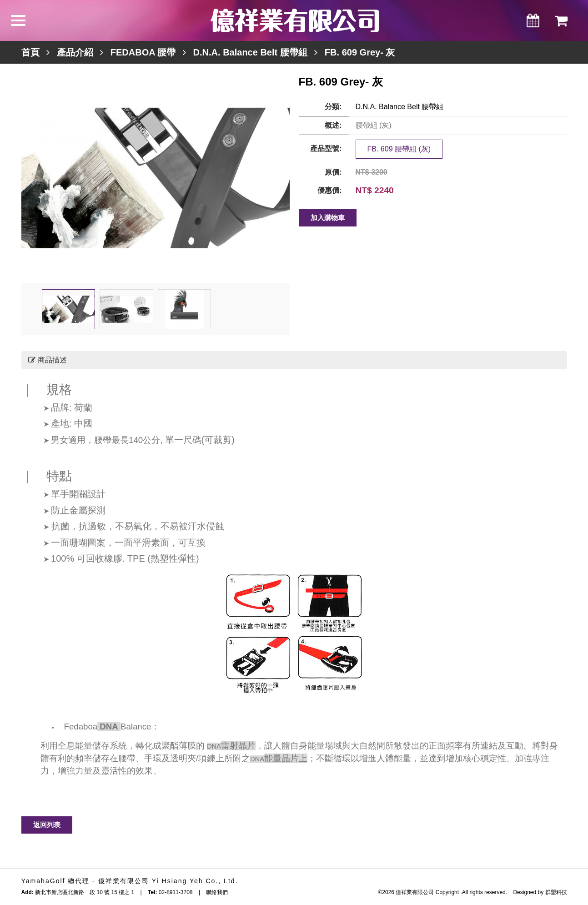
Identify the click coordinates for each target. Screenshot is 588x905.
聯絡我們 (217, 892)
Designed (525, 892)
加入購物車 (328, 218)
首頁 (30, 52)
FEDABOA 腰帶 (143, 52)
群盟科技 (556, 892)
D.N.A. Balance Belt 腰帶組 (250, 52)
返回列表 (47, 825)
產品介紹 (75, 52)
